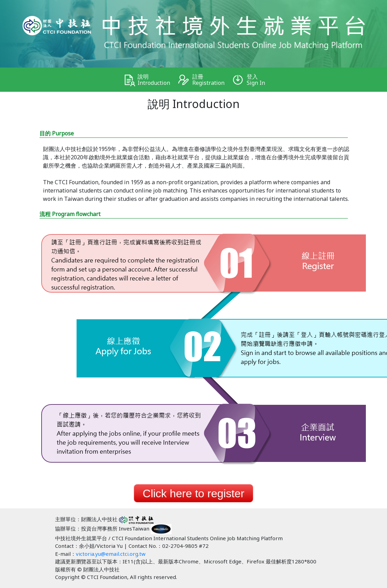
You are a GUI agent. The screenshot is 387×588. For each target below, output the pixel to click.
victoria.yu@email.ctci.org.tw (111, 554)
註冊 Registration (206, 80)
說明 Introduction (151, 80)
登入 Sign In (253, 80)
